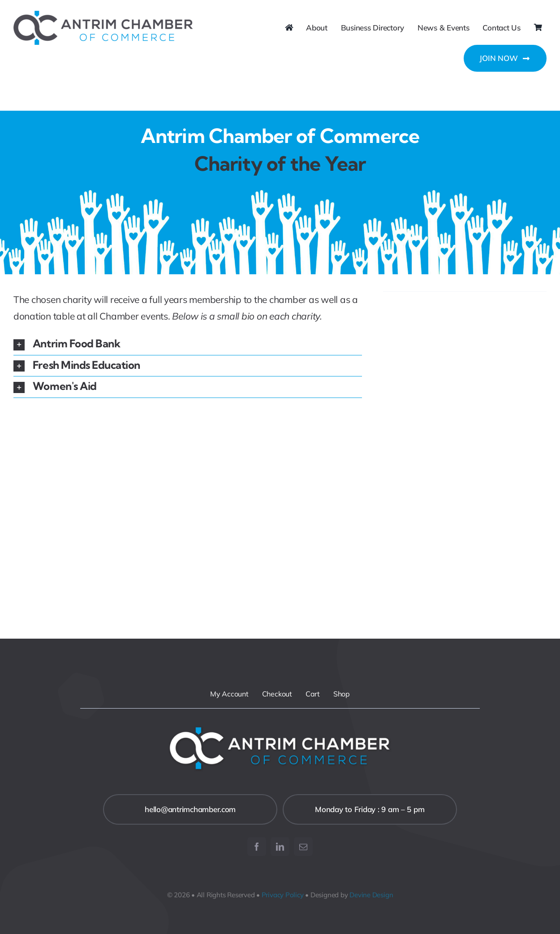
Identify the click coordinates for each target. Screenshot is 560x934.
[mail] (303, 847)
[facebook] (257, 847)
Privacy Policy (283, 895)
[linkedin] (280, 847)
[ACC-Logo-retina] (103, 15)
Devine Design (371, 895)
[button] (188, 344)
